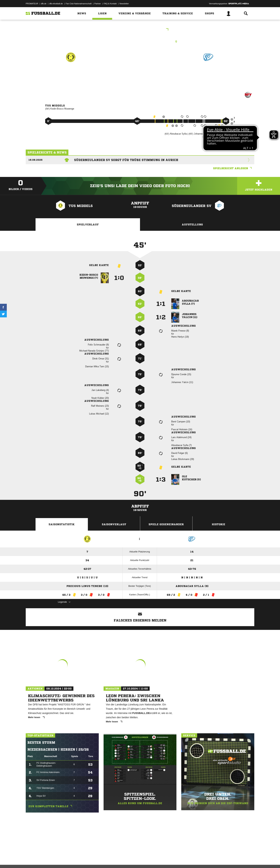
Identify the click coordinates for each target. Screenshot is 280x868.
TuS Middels (71, 73)
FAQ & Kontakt (110, 4)
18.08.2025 (35, 160)
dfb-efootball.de (56, 4)
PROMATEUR (32, 4)
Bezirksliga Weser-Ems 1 (140, 30)
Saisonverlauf (114, 524)
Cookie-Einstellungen (130, 860)
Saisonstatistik (62, 524)
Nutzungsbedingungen (71, 860)
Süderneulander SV (208, 73)
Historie (218, 524)
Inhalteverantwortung (108, 860)
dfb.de (44, 4)
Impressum (31, 860)
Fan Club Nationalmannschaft (79, 4)
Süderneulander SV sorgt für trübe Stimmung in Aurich (126, 160)
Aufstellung (192, 225)
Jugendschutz (90, 860)
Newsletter (124, 4)
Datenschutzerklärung (48, 860)
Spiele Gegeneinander (166, 524)
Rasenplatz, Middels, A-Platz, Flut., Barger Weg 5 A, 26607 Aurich (140, 42)
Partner (98, 4)
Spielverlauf (88, 225)
